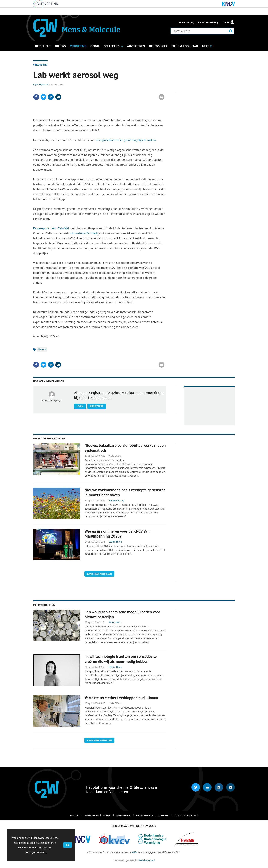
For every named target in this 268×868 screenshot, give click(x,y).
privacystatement (35, 852)
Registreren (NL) (208, 22)
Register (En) (187, 22)
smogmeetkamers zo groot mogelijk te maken (126, 140)
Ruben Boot (115, 622)
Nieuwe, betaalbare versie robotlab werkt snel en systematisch (125, 448)
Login (80, 406)
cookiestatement (28, 847)
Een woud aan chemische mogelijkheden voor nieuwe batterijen (122, 614)
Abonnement (124, 815)
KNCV (134, 852)
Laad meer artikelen (99, 574)
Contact (75, 815)
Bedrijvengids (145, 815)
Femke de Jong (116, 500)
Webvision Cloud (147, 860)
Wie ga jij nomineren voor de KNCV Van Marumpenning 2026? (117, 534)
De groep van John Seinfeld (51, 228)
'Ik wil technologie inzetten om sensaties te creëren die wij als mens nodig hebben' (121, 659)
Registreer (97, 406)
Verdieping (40, 65)
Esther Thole (115, 542)
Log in (225, 22)
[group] (206, 46)
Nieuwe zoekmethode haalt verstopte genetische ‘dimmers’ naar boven (125, 492)
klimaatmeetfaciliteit (84, 233)
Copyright (164, 815)
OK (68, 845)
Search (231, 31)
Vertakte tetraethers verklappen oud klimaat (122, 698)
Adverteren (92, 815)
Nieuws (42, 349)
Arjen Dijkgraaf (41, 84)
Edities (107, 815)
